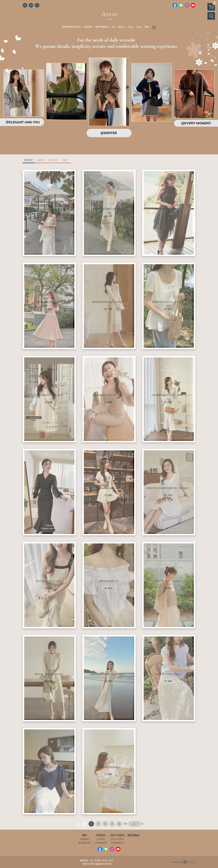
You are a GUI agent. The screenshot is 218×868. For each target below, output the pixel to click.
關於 (85, 835)
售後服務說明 (117, 843)
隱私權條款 (134, 835)
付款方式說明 (117, 835)
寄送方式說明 (117, 839)
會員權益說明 (85, 843)
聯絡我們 (85, 839)
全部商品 (101, 835)
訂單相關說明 (101, 843)
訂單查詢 (101, 839)
